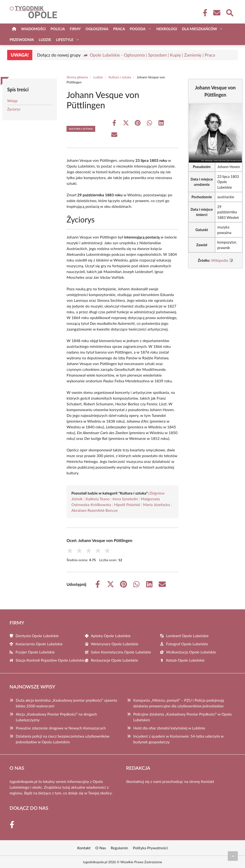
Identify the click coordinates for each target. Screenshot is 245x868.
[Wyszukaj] (229, 12)
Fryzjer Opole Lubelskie (35, 652)
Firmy (75, 29)
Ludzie (45, 40)
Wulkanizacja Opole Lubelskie (191, 652)
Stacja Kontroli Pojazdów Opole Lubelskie (50, 660)
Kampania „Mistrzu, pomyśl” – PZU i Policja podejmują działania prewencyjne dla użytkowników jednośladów (179, 703)
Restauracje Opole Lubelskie (114, 660)
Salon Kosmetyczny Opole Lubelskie (121, 652)
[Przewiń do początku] (233, 856)
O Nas (101, 848)
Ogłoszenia (97, 29)
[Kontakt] (217, 13)
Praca (119, 29)
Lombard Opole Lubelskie (187, 636)
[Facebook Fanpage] (204, 13)
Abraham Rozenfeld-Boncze (95, 510)
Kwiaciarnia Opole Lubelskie (39, 644)
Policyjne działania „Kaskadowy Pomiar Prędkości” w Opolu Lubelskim (183, 717)
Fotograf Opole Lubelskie (187, 644)
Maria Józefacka (156, 504)
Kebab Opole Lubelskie (185, 660)
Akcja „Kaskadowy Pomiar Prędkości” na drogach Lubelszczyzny (56, 717)
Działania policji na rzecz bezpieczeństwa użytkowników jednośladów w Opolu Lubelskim (63, 739)
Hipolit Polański (127, 504)
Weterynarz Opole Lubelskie (115, 644)
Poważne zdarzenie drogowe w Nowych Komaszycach (61, 728)
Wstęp (12, 101)
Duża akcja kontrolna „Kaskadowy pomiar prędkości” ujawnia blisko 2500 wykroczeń (66, 703)
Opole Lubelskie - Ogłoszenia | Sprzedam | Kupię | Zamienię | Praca (152, 55)
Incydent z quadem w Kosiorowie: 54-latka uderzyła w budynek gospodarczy (178, 739)
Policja (58, 29)
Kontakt (208, 781)
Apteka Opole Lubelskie (111, 636)
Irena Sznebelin (125, 499)
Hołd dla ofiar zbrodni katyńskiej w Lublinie (169, 728)
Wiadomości (33, 29)
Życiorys (14, 109)
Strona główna (77, 77)
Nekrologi (167, 29)
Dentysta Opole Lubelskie (37, 636)
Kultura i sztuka (120, 77)
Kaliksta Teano (98, 499)
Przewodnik (22, 40)
